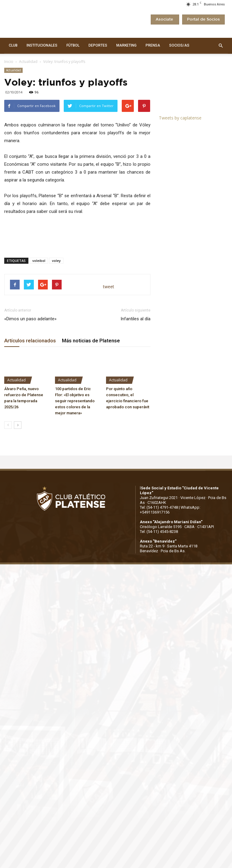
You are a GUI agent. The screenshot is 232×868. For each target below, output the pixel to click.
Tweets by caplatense (180, 118)
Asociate (165, 20)
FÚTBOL (73, 45)
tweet (109, 287)
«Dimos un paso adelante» (30, 319)
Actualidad (28, 62)
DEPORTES (98, 45)
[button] (221, 46)
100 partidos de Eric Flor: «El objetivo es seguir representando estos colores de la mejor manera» (75, 401)
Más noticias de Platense (91, 341)
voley (56, 261)
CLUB (13, 45)
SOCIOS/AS (179, 45)
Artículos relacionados (30, 341)
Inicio (9, 62)
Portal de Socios (203, 20)
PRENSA (153, 45)
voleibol (39, 261)
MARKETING (126, 45)
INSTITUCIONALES (42, 45)
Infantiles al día (135, 319)
